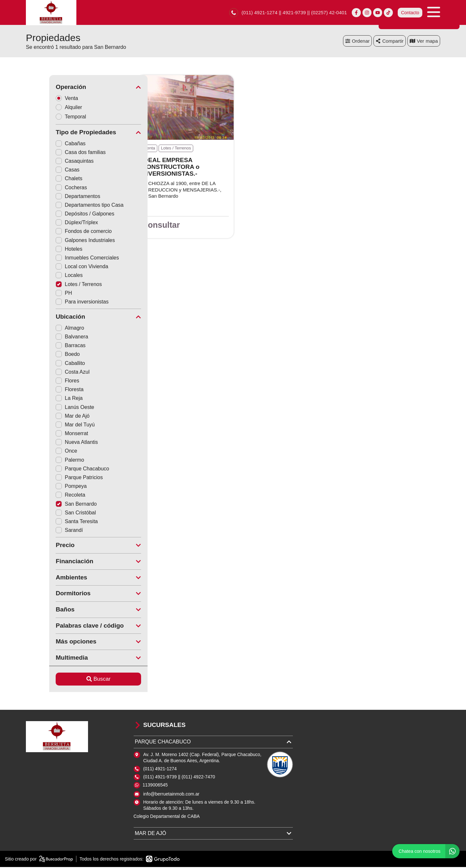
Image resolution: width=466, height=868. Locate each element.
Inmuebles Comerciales (64, 259)
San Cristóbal (52, 514)
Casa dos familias (57, 153)
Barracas (47, 346)
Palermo (47, 461)
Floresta (46, 390)
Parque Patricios (56, 478)
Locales (46, 276)
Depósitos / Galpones (62, 215)
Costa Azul (49, 373)
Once (43, 452)
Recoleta (47, 496)
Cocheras (48, 188)
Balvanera (49, 338)
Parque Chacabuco (59, 470)
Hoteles (46, 250)
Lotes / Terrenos (55, 285)
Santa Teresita (53, 522)
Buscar (75, 680)
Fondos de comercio (60, 232)
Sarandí (46, 531)
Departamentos (55, 197)
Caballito (47, 364)
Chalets (46, 179)
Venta (46, 99)
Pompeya (48, 487)
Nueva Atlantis (53, 443)
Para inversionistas (59, 303)
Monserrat (49, 434)
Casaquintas (51, 162)
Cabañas (47, 144)
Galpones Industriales (62, 241)
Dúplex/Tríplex (54, 223)
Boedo (44, 355)
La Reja (46, 399)
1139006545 (155, 786)
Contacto (410, 13)
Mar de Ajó (49, 417)
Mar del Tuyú (52, 426)
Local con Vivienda (59, 267)
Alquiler (48, 108)
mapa (424, 42)
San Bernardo (53, 505)
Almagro (47, 329)
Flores (44, 382)
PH (40, 294)
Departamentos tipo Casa (66, 206)
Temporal (50, 118)
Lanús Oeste (52, 408)
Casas (44, 171)
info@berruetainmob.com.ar (172, 795)
